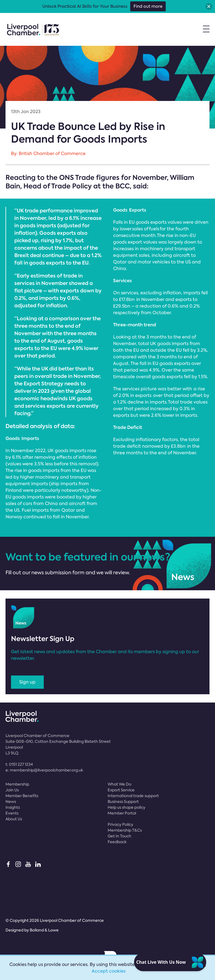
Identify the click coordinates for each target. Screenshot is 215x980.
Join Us (12, 790)
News (11, 802)
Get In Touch (119, 836)
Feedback (117, 842)
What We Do (119, 784)
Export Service (121, 790)
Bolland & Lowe (44, 930)
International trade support (133, 796)
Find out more (148, 6)
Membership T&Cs (125, 830)
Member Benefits (22, 796)
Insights (13, 807)
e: (44, 770)
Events (12, 813)
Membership (17, 784)
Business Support (123, 802)
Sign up (27, 682)
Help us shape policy (126, 807)
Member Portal (122, 813)
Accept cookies (109, 971)
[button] (209, 6)
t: (19, 764)
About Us (14, 819)
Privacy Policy (120, 824)
